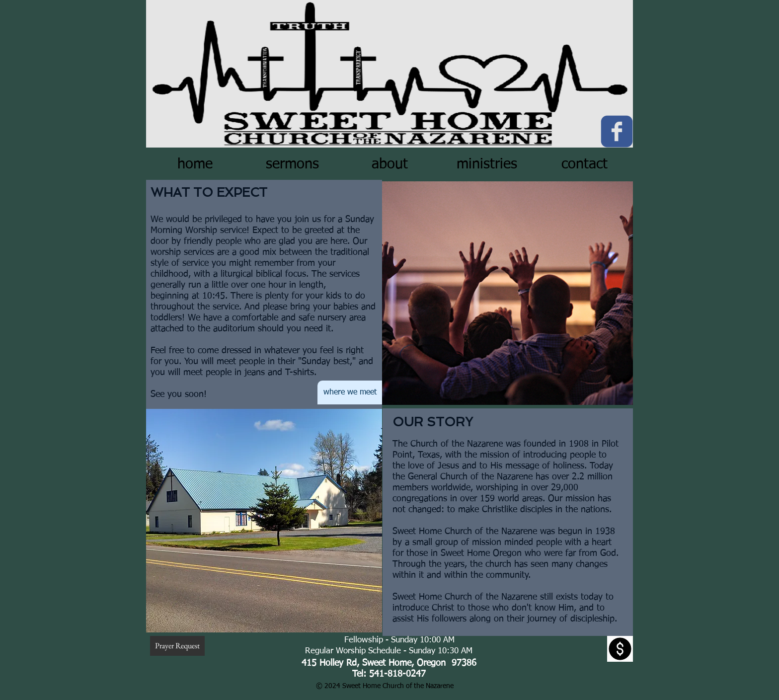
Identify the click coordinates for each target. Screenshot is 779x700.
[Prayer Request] (177, 646)
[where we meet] (350, 392)
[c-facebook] (617, 131)
